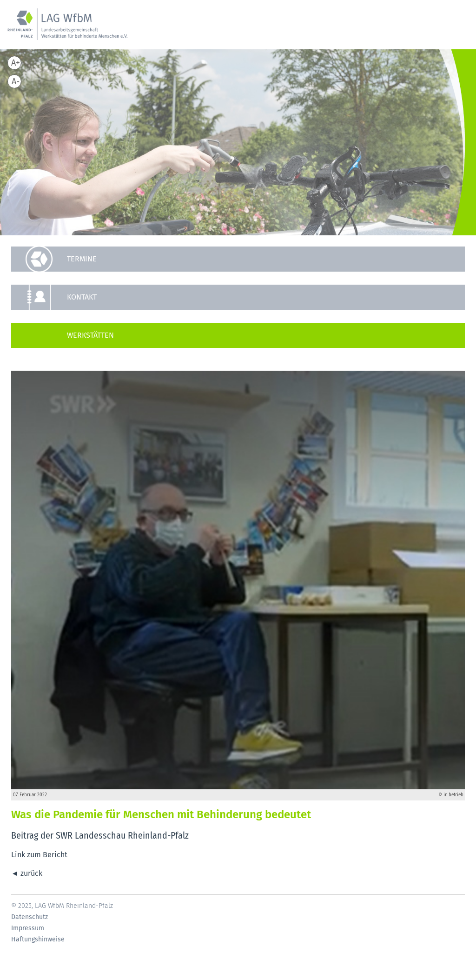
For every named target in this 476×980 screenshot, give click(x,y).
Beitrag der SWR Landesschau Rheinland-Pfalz (101, 835)
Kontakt (82, 297)
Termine (82, 259)
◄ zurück (27, 873)
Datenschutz (30, 917)
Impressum (28, 928)
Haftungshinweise (38, 940)
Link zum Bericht (39, 855)
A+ (16, 63)
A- (16, 81)
